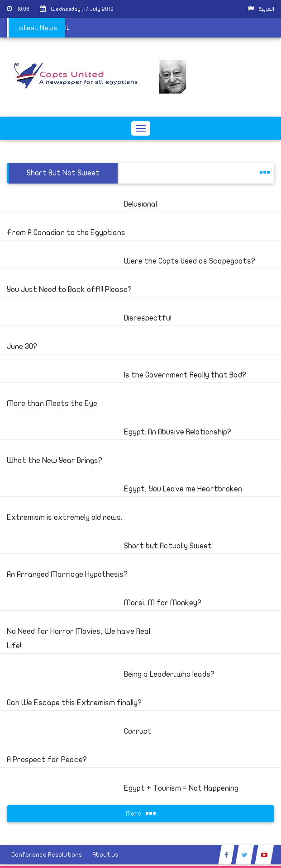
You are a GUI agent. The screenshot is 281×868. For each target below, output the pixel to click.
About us (105, 855)
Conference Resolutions (47, 855)
